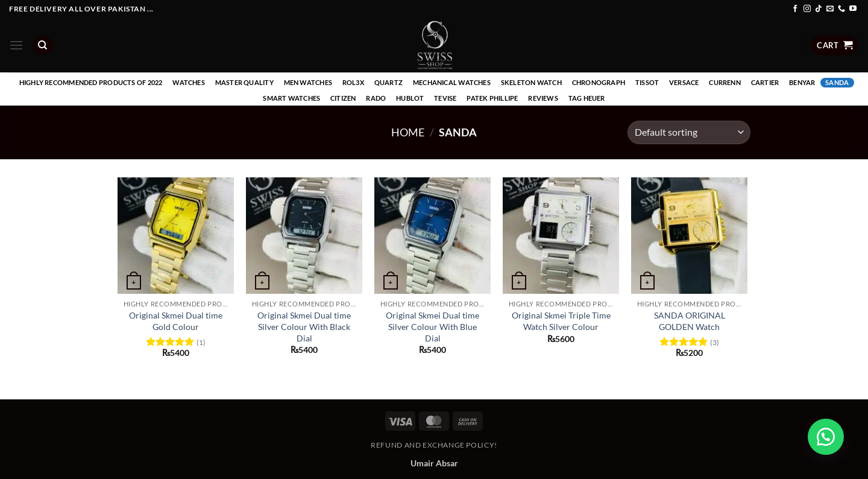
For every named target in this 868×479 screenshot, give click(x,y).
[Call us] (841, 9)
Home (408, 132)
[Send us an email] (830, 9)
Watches (189, 82)
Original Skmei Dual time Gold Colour (176, 321)
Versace (684, 82)
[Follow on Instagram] (807, 9)
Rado (376, 98)
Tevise (445, 98)
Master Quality (244, 82)
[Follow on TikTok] (819, 9)
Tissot (647, 82)
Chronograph (599, 82)
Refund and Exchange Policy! (434, 445)
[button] (16, 45)
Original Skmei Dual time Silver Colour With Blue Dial (432, 326)
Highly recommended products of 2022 (91, 82)
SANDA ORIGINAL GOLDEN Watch (690, 321)
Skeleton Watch (531, 82)
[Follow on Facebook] (795, 9)
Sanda (837, 82)
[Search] (43, 46)
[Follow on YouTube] (853, 9)
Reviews (543, 98)
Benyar (802, 82)
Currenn (725, 82)
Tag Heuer (587, 98)
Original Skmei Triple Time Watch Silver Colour (561, 321)
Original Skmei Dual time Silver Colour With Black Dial (304, 326)
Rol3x (353, 82)
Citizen (343, 98)
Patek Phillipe (492, 98)
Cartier (765, 82)
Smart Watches (291, 98)
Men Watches (308, 82)
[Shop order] (689, 132)
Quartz (388, 82)
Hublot (410, 98)
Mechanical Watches (452, 82)
